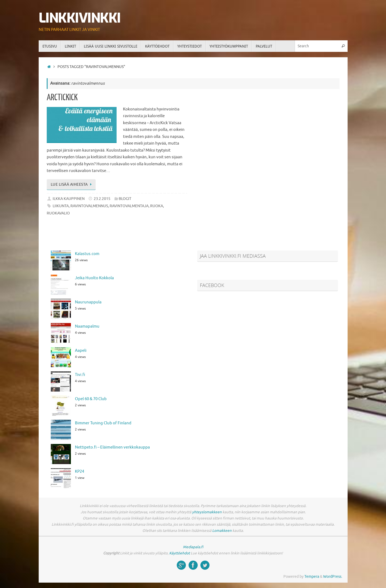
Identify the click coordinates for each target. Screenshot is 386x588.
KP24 (80, 472)
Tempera (312, 577)
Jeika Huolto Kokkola (94, 278)
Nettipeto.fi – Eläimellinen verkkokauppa (112, 447)
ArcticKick (62, 98)
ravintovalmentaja (129, 206)
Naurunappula (88, 302)
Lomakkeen (222, 531)
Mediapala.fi (193, 547)
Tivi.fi (80, 375)
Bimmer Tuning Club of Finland (103, 423)
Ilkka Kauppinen (69, 199)
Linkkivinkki (80, 18)
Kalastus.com (87, 254)
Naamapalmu (87, 326)
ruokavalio (58, 213)
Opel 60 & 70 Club (91, 399)
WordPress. (333, 577)
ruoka (157, 206)
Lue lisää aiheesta (72, 184)
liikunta (61, 206)
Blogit (125, 199)
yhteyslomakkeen (207, 512)
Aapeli (81, 351)
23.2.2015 (102, 199)
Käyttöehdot (180, 553)
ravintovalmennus (89, 206)
